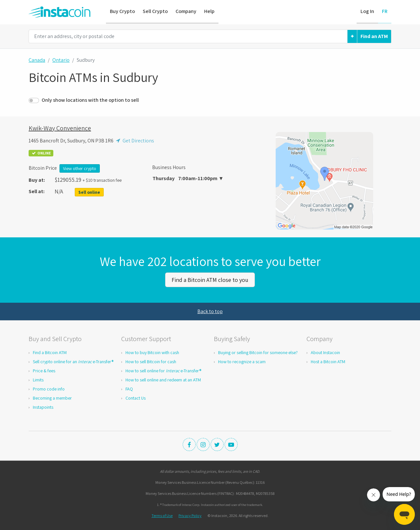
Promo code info (49, 389)
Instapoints (43, 407)
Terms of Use (162, 515)
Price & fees (44, 370)
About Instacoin (325, 352)
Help (209, 11)
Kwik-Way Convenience (60, 128)
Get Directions (134, 141)
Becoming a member (52, 398)
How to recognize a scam (242, 361)
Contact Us (136, 398)
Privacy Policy (190, 515)
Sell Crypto (155, 11)
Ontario (61, 60)
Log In (367, 11)
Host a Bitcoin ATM (328, 361)
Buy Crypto (122, 11)
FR (385, 11)
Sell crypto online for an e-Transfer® (73, 361)
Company (186, 11)
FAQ (129, 389)
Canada (37, 60)
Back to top (210, 311)
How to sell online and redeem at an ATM (163, 379)
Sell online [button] (89, 192)
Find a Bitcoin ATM (50, 352)
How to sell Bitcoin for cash (151, 361)
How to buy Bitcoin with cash (152, 352)
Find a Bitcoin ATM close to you (210, 279)
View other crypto (80, 168)
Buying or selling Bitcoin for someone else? (258, 352)
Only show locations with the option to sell (90, 100)
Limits (38, 379)
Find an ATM (374, 36)
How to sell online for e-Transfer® (163, 370)
